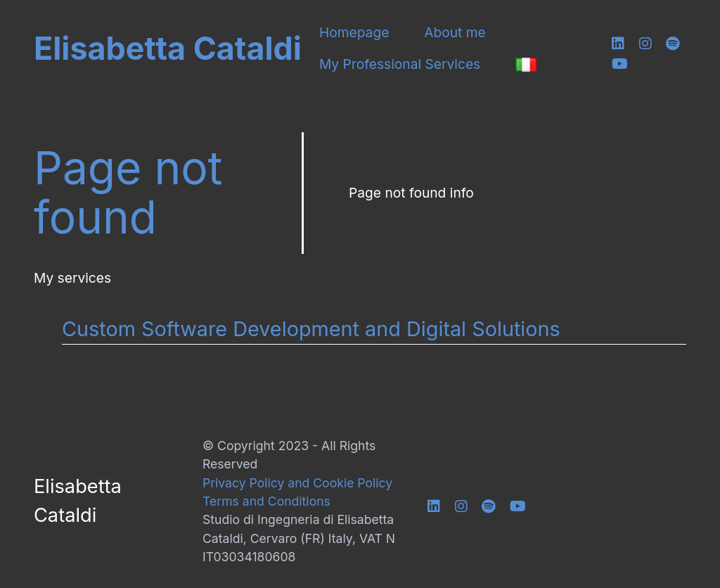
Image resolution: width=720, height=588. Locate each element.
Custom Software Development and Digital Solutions (311, 329)
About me (455, 33)
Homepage (354, 33)
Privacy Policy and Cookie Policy (297, 483)
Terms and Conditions (266, 501)
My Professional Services (400, 64)
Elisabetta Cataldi (168, 49)
